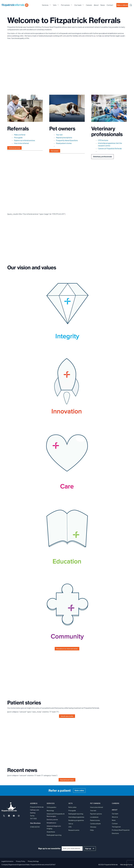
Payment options (96, 814)
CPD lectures (103, 140)
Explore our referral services (24, 140)
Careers (89, 5)
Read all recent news (67, 780)
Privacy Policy (21, 861)
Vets (56, 5)
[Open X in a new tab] (4, 816)
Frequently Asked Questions (67, 140)
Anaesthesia (51, 832)
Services (47, 5)
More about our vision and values (67, 649)
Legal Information (7, 861)
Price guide (18, 138)
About (96, 5)
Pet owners (67, 5)
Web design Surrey (126, 865)
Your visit (59, 135)
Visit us (71, 824)
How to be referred (21, 143)
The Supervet (116, 827)
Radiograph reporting (54, 835)
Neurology (50, 810)
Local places (94, 817)
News (103, 5)
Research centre (74, 830)
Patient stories (95, 820)
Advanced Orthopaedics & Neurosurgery (56, 815)
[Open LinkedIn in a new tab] (9, 816)
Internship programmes (107, 143)
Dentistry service (52, 819)
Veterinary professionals (102, 157)
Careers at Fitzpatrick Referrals (110, 148)
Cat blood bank (95, 824)
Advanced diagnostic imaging (54, 827)
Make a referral (122, 5)
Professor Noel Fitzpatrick (121, 830)
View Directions (35, 823)
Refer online (79, 791)
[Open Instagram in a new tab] (19, 816)
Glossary (93, 827)
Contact (110, 5)
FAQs (92, 830)
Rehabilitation (51, 823)
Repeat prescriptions (64, 138)
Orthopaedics (51, 807)
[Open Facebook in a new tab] (14, 816)
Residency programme (76, 820)
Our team (79, 5)
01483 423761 (35, 827)
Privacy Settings (33, 861)
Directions (115, 833)
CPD (70, 827)
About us (115, 817)
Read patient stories (64, 143)
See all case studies (67, 716)
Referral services (14, 148)
